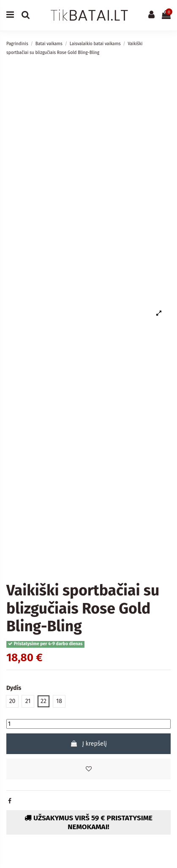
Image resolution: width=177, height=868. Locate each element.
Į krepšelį (88, 744)
